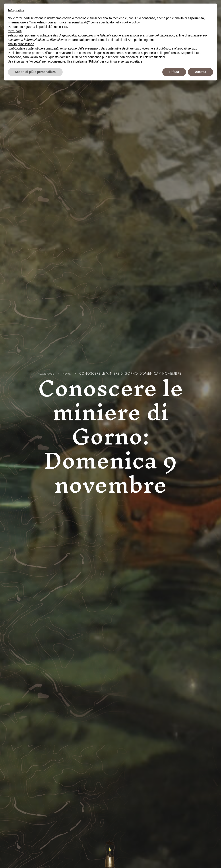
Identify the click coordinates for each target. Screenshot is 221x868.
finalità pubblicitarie (21, 44)
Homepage (45, 374)
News (68, 374)
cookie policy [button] (131, 22)
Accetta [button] (201, 72)
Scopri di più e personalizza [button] (35, 72)
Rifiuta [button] (174, 72)
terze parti (15, 31)
